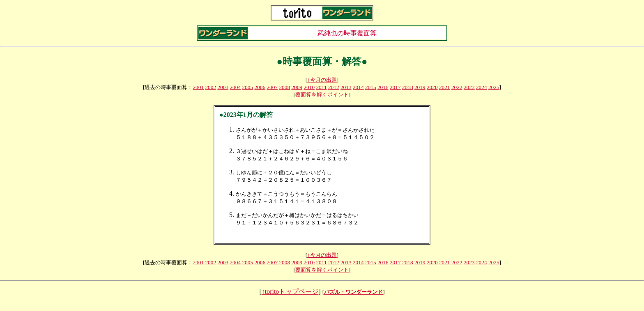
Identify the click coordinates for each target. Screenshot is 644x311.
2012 (334, 87)
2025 (494, 87)
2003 (223, 87)
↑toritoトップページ (290, 300)
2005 (247, 87)
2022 (457, 87)
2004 (235, 87)
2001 (198, 87)
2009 (297, 87)
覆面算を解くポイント (322, 95)
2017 (395, 87)
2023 (469, 87)
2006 (260, 87)
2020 (432, 87)
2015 (371, 87)
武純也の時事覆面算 (347, 33)
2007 (272, 87)
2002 (210, 87)
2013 (346, 87)
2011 (321, 87)
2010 (309, 87)
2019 (420, 87)
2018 (408, 87)
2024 (482, 87)
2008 (284, 87)
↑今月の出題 (322, 80)
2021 (445, 87)
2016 (383, 87)
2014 (358, 87)
